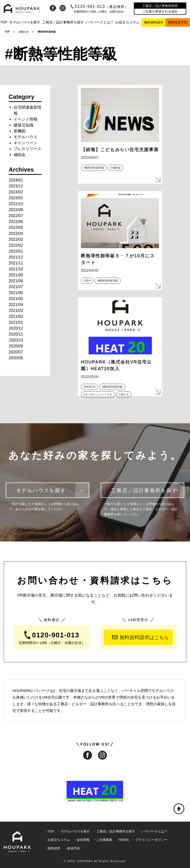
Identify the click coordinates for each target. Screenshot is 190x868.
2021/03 (16, 311)
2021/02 (16, 316)
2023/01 (16, 198)
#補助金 (116, 168)
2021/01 (16, 322)
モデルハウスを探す (25, 22)
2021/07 (16, 287)
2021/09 (16, 275)
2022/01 (16, 251)
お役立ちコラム (127, 22)
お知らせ (24, 32)
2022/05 (16, 228)
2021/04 (16, 305)
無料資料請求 (154, 22)
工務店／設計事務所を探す (63, 22)
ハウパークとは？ (100, 22)
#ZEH (87, 281)
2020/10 (16, 340)
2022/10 (16, 204)
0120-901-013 (100, 7)
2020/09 (16, 346)
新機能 (20, 131)
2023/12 (16, 186)
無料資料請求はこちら (141, 637)
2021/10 (16, 269)
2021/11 (16, 263)
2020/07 (16, 352)
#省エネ (124, 394)
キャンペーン (25, 143)
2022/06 (16, 222)
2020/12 (16, 328)
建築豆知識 (24, 125)
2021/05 (16, 299)
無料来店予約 (178, 22)
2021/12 (16, 257)
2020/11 (16, 334)
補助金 (20, 155)
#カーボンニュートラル (98, 394)
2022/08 (16, 210)
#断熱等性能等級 (94, 168)
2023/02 (16, 192)
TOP (4, 22)
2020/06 (16, 358)
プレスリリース (27, 149)
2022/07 (16, 216)
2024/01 (16, 180)
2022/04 (16, 233)
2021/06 (16, 293)
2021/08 (16, 281)
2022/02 (16, 245)
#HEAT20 (89, 387)
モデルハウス (25, 137)
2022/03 (16, 239)
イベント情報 (25, 119)
